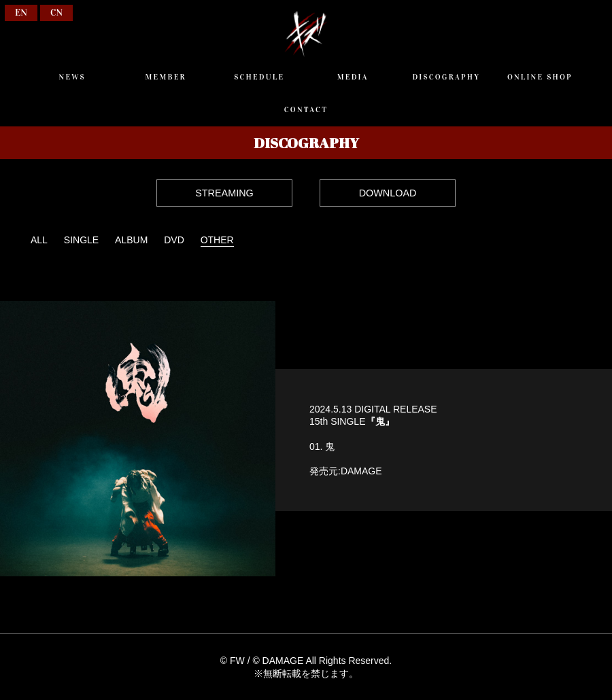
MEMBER (166, 77)
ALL (39, 240)
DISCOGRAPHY (446, 77)
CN (56, 13)
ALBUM (131, 240)
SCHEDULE (259, 77)
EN (21, 13)
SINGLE (81, 240)
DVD (174, 240)
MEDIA (353, 77)
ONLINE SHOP (540, 77)
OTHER (217, 240)
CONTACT (306, 109)
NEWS (72, 77)
